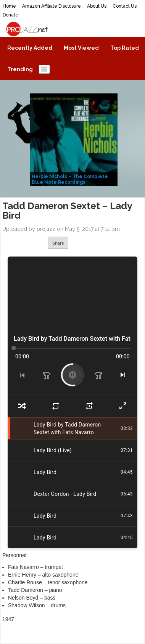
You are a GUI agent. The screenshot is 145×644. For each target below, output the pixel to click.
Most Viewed (81, 48)
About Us (97, 6)
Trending (20, 69)
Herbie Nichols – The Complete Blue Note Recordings (70, 179)
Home (9, 6)
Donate (10, 15)
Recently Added (30, 48)
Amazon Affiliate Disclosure (52, 6)
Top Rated (125, 48)
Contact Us (125, 6)
